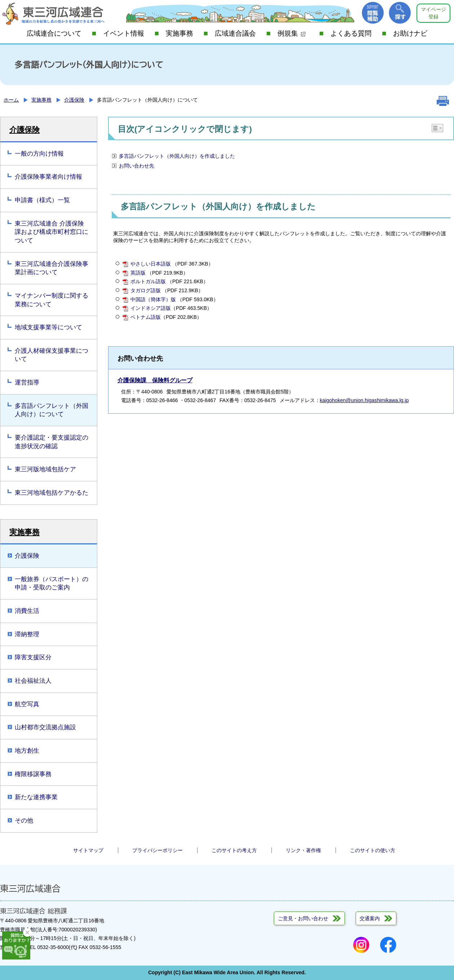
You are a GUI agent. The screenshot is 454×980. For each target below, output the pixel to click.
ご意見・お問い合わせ (303, 918)
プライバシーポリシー (157, 850)
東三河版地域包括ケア (45, 469)
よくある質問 (351, 33)
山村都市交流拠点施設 (45, 727)
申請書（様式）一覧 (42, 200)
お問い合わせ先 (137, 166)
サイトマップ (88, 850)
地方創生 (27, 751)
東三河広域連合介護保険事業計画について (52, 268)
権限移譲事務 (33, 774)
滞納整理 (27, 634)
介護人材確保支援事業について (52, 355)
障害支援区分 (33, 657)
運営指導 (27, 382)
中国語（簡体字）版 (153, 299)
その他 (24, 821)
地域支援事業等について (48, 327)
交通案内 (370, 918)
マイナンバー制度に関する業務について (52, 300)
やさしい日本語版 (151, 264)
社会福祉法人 (33, 681)
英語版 (138, 273)
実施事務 (179, 33)
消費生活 (27, 611)
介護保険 (74, 100)
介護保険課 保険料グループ (155, 380)
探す (400, 13)
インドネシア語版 (151, 308)
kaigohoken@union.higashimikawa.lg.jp (364, 400)
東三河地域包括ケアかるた (52, 493)
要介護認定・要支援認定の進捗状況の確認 (52, 442)
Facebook (388, 945)
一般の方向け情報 (39, 154)
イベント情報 (124, 33)
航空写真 (27, 704)
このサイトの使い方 (373, 850)
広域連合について (54, 33)
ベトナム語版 (146, 317)
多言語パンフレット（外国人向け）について (52, 410)
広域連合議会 (235, 33)
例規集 (292, 33)
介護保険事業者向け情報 (48, 177)
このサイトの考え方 (234, 850)
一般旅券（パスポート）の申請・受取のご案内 (52, 583)
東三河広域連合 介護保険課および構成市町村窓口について (52, 232)
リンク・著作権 (303, 850)
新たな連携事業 (36, 797)
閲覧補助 (373, 13)
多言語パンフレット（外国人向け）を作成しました (177, 156)
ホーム (11, 100)
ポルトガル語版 (148, 281)
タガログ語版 (146, 290)
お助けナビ (410, 33)
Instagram (361, 945)
